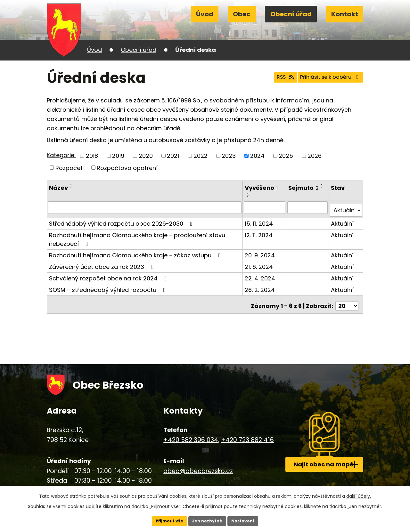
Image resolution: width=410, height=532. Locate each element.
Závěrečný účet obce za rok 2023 (102, 264)
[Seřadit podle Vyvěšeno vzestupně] (249, 194)
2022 (201, 156)
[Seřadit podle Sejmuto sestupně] (293, 196)
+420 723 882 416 (241, 434)
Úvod (205, 14)
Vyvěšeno (262, 188)
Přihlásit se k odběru (325, 78)
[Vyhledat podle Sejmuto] (308, 207)
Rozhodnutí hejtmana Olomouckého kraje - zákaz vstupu (136, 252)
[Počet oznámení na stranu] (347, 300)
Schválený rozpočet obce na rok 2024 (109, 275)
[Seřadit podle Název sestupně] (71, 187)
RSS (270, 78)
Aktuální (343, 220)
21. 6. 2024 (260, 264)
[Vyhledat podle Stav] (346, 207)
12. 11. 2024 (260, 232)
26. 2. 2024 (261, 287)
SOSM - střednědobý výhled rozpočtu (109, 287)
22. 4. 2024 (261, 275)
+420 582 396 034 (184, 434)
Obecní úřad (291, 14)
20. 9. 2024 (261, 252)
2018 (92, 156)
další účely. (359, 495)
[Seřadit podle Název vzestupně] (71, 185)
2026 (315, 156)
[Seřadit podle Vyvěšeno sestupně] (249, 196)
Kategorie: (61, 155)
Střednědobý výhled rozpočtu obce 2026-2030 (122, 220)
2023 (229, 156)
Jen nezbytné (207, 520)
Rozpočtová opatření (127, 168)
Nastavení (247, 520)
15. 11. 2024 (260, 220)
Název (58, 188)
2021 (173, 156)
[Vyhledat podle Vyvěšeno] (265, 207)
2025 (286, 156)
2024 (257, 156)
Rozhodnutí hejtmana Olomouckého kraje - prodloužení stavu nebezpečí (137, 236)
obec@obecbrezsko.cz (191, 465)
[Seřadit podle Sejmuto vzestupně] (293, 194)
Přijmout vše (165, 520)
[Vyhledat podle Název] (145, 207)
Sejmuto (304, 188)
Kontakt (345, 14)
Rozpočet (69, 168)
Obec (242, 14)
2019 (118, 156)
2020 (146, 156)
